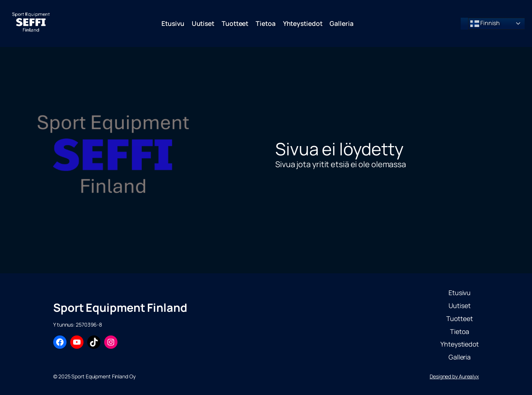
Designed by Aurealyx (454, 376)
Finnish (485, 23)
